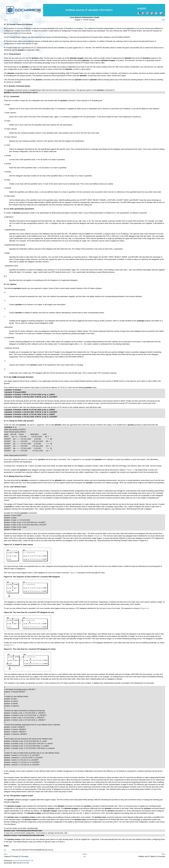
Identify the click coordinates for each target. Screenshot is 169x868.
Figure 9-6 (145, 608)
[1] (68, 37)
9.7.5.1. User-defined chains (15, 487)
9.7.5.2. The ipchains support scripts (19, 796)
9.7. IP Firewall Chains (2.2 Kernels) (18, 24)
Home (85, 854)
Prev (6, 20)
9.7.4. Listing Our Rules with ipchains (19, 421)
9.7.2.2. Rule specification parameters (19, 209)
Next (163, 20)
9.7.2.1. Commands (12, 96)
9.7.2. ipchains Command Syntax (17, 86)
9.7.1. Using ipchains (12, 54)
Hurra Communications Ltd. (23, 860)
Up (85, 856)
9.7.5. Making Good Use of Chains (18, 476)
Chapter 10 (130, 470)
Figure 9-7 (10, 645)
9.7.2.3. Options (10, 284)
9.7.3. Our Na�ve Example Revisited (19, 377)
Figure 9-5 (74, 573)
